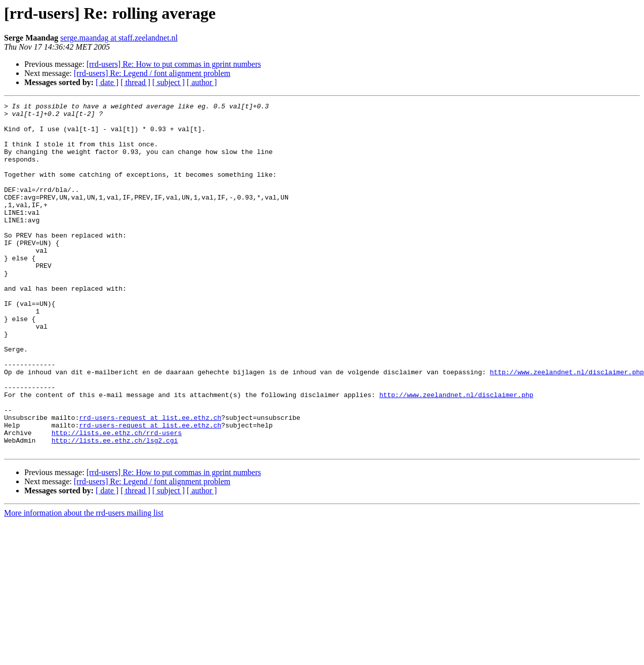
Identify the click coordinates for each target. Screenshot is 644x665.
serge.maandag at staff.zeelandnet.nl (119, 38)
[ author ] (202, 82)
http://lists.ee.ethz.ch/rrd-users (117, 499)
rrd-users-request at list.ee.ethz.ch (150, 481)
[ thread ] (135, 82)
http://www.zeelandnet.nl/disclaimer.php (567, 426)
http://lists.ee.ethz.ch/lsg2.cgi (115, 508)
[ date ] (107, 82)
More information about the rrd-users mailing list (84, 583)
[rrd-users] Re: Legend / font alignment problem (152, 73)
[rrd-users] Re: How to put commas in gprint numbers (174, 64)
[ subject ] (169, 82)
